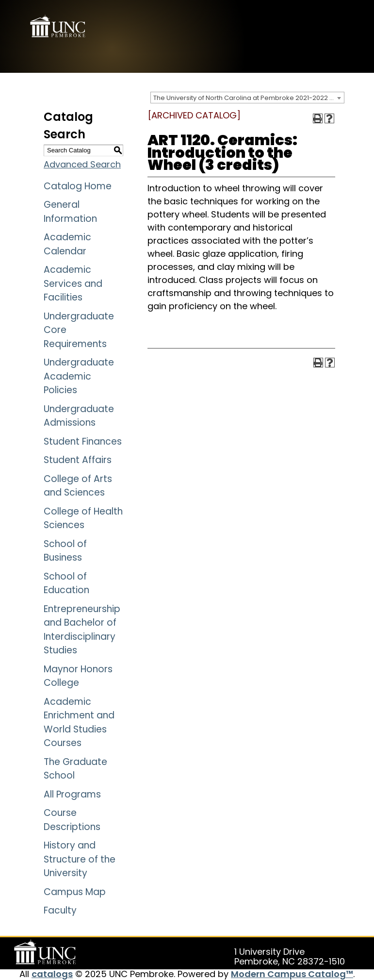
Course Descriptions (72, 820)
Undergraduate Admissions (79, 416)
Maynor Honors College (78, 676)
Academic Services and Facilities (73, 283)
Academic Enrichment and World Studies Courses (79, 723)
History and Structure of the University (80, 859)
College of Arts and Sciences (78, 486)
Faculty (60, 910)
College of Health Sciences (83, 518)
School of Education (66, 583)
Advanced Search (82, 164)
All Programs (72, 794)
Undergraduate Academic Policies (79, 376)
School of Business (65, 551)
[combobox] (247, 98)
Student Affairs (78, 460)
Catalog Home (78, 186)
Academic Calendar (67, 244)
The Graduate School (75, 769)
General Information (70, 212)
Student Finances (83, 441)
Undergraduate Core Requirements (79, 330)
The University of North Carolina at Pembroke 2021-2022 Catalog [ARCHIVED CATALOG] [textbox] (249, 98)
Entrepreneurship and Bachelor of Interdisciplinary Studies (82, 630)
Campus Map (75, 892)
